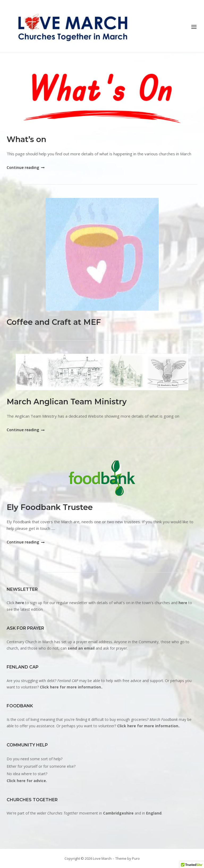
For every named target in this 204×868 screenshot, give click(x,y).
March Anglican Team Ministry (67, 402)
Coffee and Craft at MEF (54, 322)
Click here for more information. (71, 687)
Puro (136, 858)
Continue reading (25, 167)
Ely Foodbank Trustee (50, 507)
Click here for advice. (27, 781)
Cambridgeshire (118, 813)
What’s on (26, 139)
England (154, 813)
